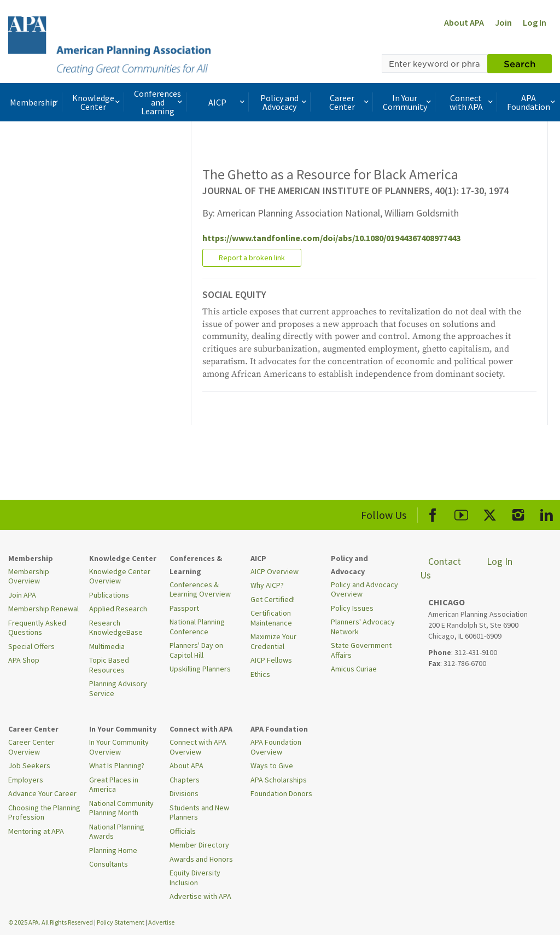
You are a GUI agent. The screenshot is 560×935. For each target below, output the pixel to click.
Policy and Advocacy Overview (364, 589)
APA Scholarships (279, 780)
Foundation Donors (281, 793)
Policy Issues (352, 608)
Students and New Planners (199, 813)
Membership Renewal (43, 609)
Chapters (185, 780)
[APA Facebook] (433, 513)
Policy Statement (121, 922)
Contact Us (441, 568)
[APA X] (490, 513)
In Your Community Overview (119, 747)
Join (503, 22)
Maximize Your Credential (273, 641)
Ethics (260, 674)
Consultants (109, 864)
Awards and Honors (201, 859)
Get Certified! (273, 599)
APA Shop (24, 660)
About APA (464, 22)
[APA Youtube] (461, 513)
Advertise (161, 922)
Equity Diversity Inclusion (195, 878)
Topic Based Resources (109, 665)
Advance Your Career (42, 793)
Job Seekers (29, 765)
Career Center (350, 102)
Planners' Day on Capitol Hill (196, 650)
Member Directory (199, 845)
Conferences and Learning (159, 102)
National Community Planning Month (121, 808)
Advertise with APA (200, 896)
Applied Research (118, 609)
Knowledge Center (97, 102)
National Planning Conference (197, 627)
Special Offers (31, 646)
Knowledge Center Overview (120, 576)
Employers (26, 780)
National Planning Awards (117, 832)
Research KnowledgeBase (116, 628)
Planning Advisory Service (118, 688)
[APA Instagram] (518, 513)
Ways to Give (272, 765)
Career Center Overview (31, 747)
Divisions (184, 793)
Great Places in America (114, 785)
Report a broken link (252, 258)
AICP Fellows (271, 660)
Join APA (22, 595)
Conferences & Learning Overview (200, 589)
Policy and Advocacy (284, 102)
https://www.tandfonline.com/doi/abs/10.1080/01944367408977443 (331, 238)
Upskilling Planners (200, 669)
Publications (109, 595)
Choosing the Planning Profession (44, 813)
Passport (184, 608)
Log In (535, 22)
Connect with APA (472, 102)
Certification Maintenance (271, 618)
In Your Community (408, 102)
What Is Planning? (117, 765)
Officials (183, 831)
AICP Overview (275, 571)
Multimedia (107, 646)
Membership (35, 102)
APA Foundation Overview (276, 747)
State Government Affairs (361, 650)
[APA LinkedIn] (547, 513)
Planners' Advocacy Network (363, 627)
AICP (227, 102)
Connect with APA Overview (198, 747)
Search (520, 63)
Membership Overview (29, 576)
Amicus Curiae (354, 669)
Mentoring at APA (36, 831)
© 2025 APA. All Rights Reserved (51, 922)
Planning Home (113, 850)
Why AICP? (267, 585)
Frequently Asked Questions (37, 628)
